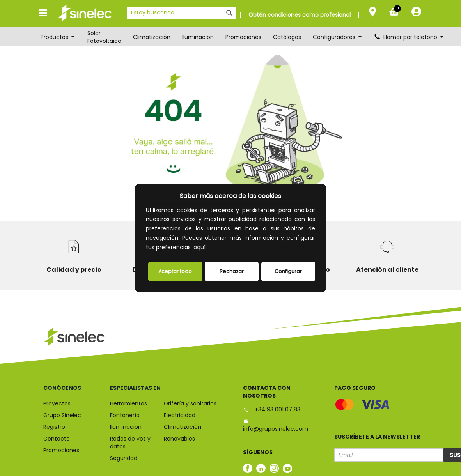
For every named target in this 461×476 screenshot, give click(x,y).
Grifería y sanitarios (190, 403)
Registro (54, 427)
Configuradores (338, 37)
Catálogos (287, 37)
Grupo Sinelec (62, 415)
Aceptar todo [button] (175, 271)
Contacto (57, 439)
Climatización (152, 37)
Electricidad (180, 415)
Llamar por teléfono (410, 37)
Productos (58, 37)
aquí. (200, 247)
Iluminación (198, 37)
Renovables (179, 439)
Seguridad (124, 458)
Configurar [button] (288, 271)
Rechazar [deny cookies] (232, 271)
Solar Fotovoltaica (104, 37)
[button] (211, 248)
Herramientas (129, 403)
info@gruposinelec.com (276, 426)
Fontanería (125, 415)
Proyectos (57, 403)
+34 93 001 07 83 (272, 409)
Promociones (243, 37)
